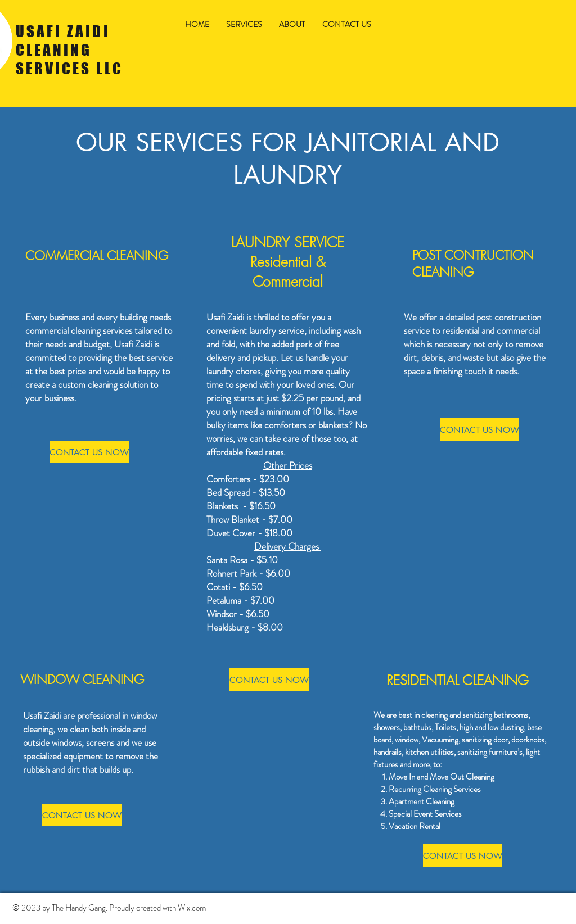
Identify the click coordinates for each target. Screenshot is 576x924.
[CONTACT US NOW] (89, 452)
